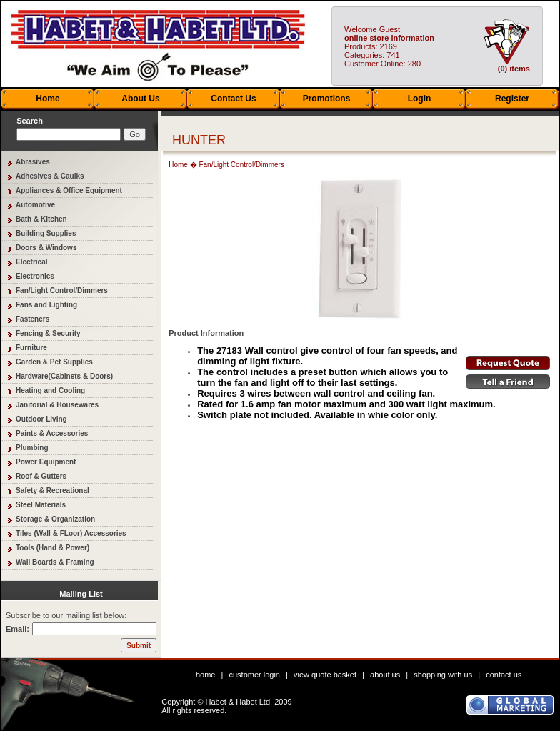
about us (385, 675)
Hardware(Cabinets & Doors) (64, 376)
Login (420, 99)
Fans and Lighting (46, 305)
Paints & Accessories (52, 433)
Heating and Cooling (50, 391)
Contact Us (233, 99)
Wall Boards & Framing (55, 562)
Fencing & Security (48, 333)
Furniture (31, 348)
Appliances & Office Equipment (69, 190)
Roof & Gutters (41, 476)
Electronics (35, 276)
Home (47, 99)
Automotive (35, 205)
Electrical (31, 262)
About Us (140, 99)
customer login (254, 675)
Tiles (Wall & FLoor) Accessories (71, 533)
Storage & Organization (55, 519)
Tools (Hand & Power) (52, 548)
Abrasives (33, 162)
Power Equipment (46, 462)
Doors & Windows (46, 248)
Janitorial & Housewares (57, 405)
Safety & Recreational (52, 491)
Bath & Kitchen (41, 219)
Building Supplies (46, 233)
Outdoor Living (41, 419)
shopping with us (443, 675)
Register (512, 99)
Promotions (327, 99)
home (206, 675)
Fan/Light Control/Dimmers (62, 290)
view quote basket (325, 675)
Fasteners (32, 319)
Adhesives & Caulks (50, 176)
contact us (504, 675)
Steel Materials (41, 505)
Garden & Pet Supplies (54, 362)
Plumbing (32, 448)
